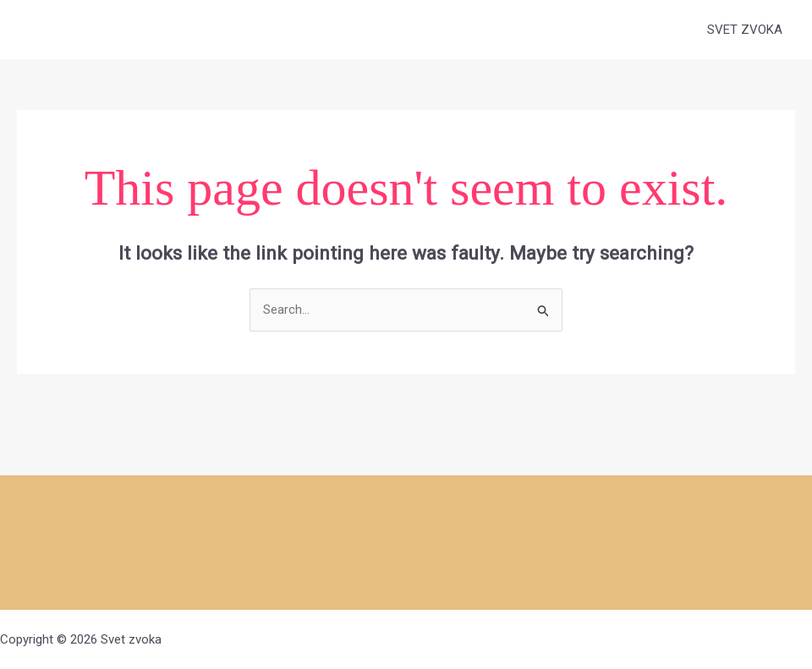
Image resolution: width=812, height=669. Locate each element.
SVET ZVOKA (745, 30)
